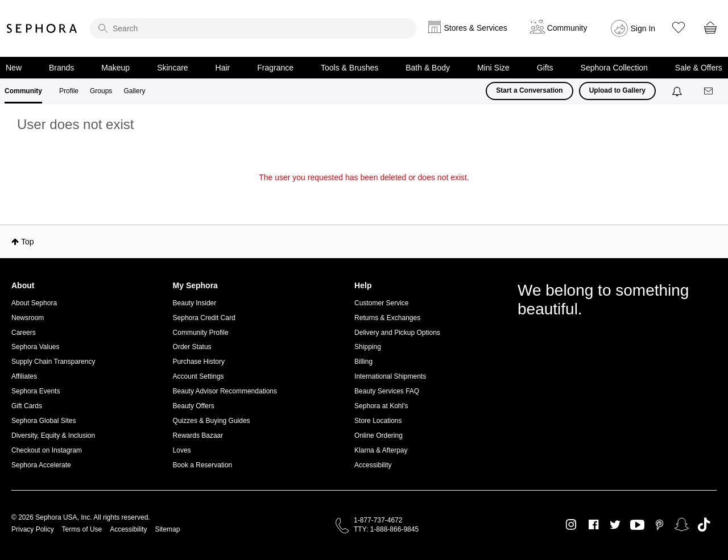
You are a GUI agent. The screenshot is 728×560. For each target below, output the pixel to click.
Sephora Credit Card (204, 318)
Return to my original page (364, 193)
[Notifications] (678, 91)
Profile (69, 91)
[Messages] (709, 91)
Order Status (192, 347)
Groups (101, 91)
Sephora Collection (614, 68)
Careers (24, 333)
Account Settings (198, 376)
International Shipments (390, 376)
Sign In (643, 28)
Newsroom (28, 318)
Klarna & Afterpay (381, 450)
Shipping (368, 347)
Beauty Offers (194, 406)
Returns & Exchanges (387, 318)
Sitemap (167, 529)
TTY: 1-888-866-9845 (386, 529)
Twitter (615, 525)
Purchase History (199, 362)
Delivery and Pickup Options (397, 333)
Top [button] (28, 242)
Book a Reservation (203, 465)
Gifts (545, 68)
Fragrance (275, 68)
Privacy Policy (33, 529)
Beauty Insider (195, 303)
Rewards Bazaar (198, 435)
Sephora (42, 28)
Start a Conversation (529, 90)
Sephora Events (36, 391)
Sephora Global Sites (44, 421)
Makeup (115, 68)
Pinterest (659, 525)
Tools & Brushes (349, 68)
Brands (61, 68)
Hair (223, 68)
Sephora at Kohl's (381, 406)
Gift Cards (27, 406)
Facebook (593, 525)
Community (23, 91)
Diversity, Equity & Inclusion (53, 435)
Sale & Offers (699, 68)
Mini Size (493, 68)
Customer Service (381, 303)
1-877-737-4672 (378, 520)
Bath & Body (428, 68)
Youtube (637, 525)
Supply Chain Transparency (53, 362)
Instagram (571, 525)
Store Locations (378, 421)
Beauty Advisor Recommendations (225, 391)
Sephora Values (36, 347)
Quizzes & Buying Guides (212, 421)
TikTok (704, 525)
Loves (182, 450)
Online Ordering (379, 435)
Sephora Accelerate (41, 465)
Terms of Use (82, 529)
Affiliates (24, 376)
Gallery (134, 91)
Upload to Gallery (617, 90)
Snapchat (682, 525)
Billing (363, 362)
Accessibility (373, 465)
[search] (253, 28)
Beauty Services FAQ (387, 391)
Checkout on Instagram (47, 450)
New (14, 68)
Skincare (172, 68)
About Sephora (34, 303)
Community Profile (201, 333)
